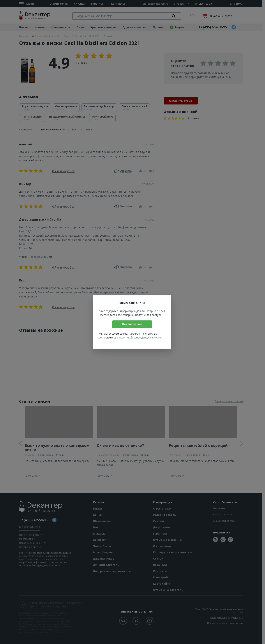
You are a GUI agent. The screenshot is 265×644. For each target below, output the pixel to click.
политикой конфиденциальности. (140, 337)
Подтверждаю (132, 324)
